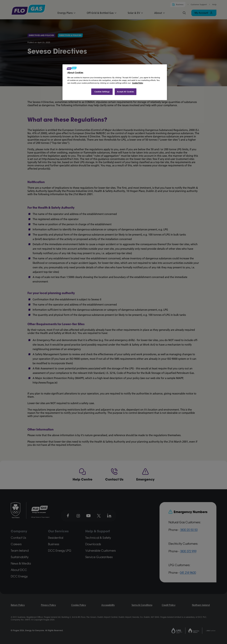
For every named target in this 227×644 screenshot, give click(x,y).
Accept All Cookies (125, 92)
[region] (115, 82)
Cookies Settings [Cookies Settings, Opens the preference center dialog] (102, 92)
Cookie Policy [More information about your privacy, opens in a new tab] (138, 83)
